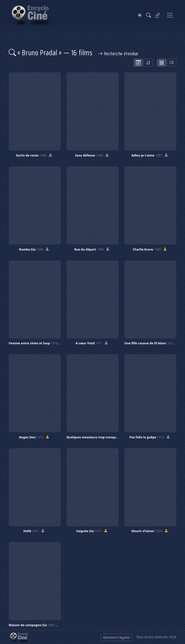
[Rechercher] (149, 15)
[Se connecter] (158, 15)
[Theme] (140, 15)
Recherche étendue (118, 54)
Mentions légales (117, 637)
